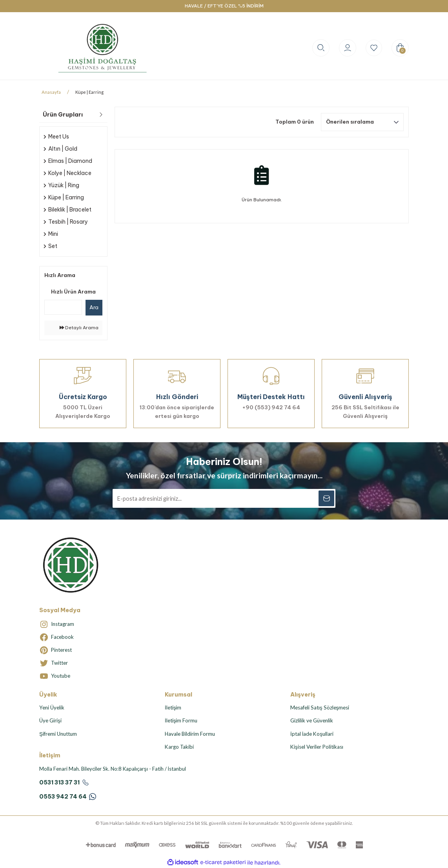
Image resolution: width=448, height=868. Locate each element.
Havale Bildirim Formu (190, 734)
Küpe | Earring (89, 92)
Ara (94, 307)
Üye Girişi (50, 720)
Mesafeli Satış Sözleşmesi (320, 708)
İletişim (173, 708)
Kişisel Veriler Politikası (317, 747)
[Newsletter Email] (224, 498)
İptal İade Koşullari (312, 734)
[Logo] (102, 48)
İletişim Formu (181, 720)
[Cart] (400, 48)
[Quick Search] (63, 307)
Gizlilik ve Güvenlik (312, 720)
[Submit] (326, 498)
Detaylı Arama (79, 328)
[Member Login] (347, 48)
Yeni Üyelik (52, 708)
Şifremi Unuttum (58, 734)
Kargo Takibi (179, 747)
